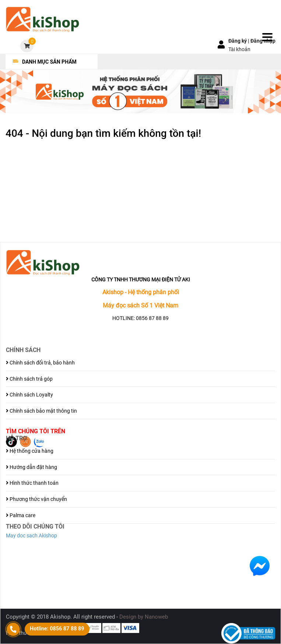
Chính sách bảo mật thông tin (41, 411)
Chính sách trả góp (29, 379)
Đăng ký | (239, 41)
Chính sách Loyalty (29, 395)
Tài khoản (239, 49)
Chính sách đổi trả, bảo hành (40, 363)
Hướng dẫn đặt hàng (31, 467)
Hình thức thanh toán (32, 483)
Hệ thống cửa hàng (30, 451)
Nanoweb (156, 617)
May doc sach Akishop (31, 536)
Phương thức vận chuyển (36, 499)
